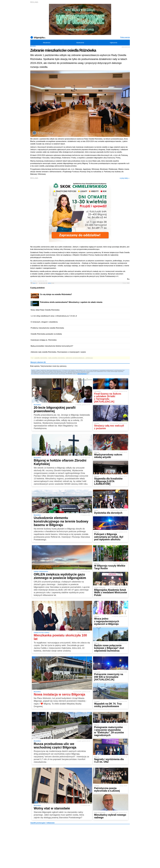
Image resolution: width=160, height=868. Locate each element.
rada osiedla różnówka (56, 358)
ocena (51, 283)
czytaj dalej (124, 178)
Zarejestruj (84, 374)
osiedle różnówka (41, 358)
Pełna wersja (125, 37)
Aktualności (47, 43)
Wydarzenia (80, 43)
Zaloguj (79, 374)
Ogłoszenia (114, 43)
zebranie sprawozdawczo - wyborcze (79, 358)
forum (35, 283)
